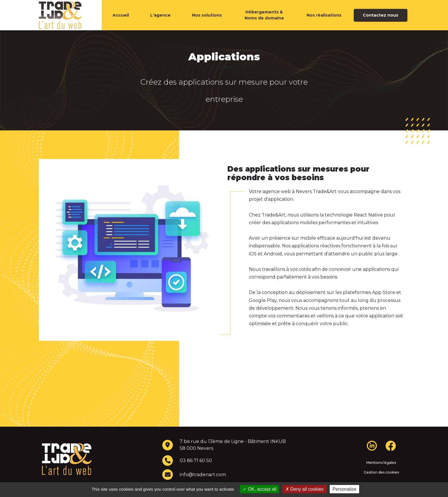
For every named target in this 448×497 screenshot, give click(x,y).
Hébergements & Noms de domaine (264, 21)
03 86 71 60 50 (196, 472)
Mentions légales (381, 474)
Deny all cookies (305, 489)
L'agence (160, 21)
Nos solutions (207, 21)
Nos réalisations (324, 21)
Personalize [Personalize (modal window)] (345, 489)
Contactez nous (381, 21)
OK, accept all (260, 489)
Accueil (121, 21)
